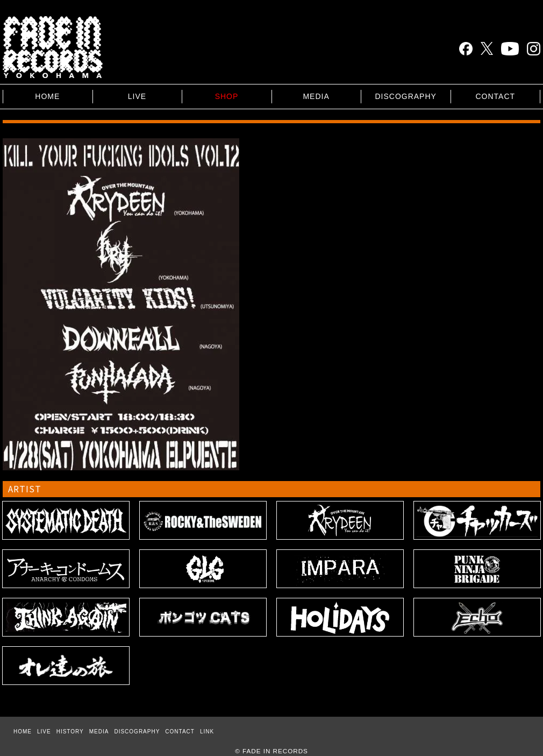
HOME (47, 96)
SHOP (227, 96)
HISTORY (70, 732)
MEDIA (316, 96)
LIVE (137, 96)
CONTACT (495, 96)
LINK (207, 732)
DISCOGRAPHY (405, 96)
